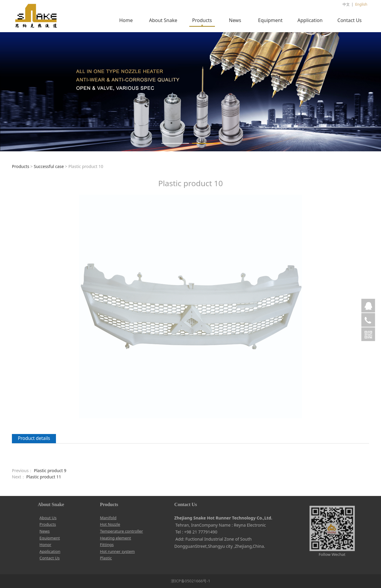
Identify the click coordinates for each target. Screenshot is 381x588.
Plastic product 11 (44, 477)
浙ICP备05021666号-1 (191, 581)
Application (310, 20)
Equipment (270, 20)
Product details (34, 438)
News (235, 20)
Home (126, 20)
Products (202, 20)
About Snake (163, 20)
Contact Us (350, 20)
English (361, 4)
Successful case (49, 166)
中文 (346, 4)
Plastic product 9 (50, 470)
